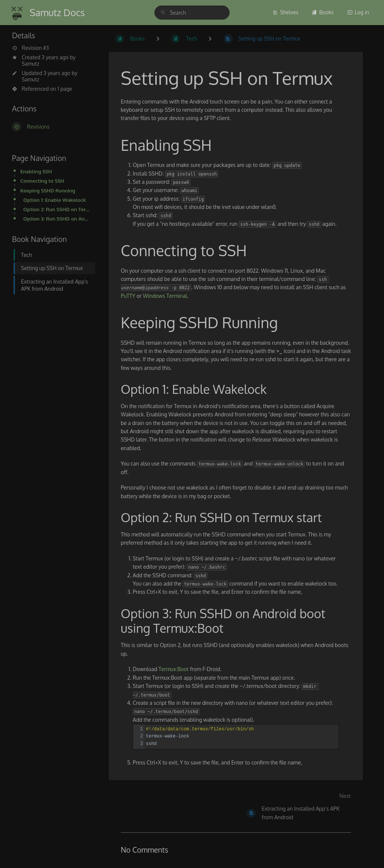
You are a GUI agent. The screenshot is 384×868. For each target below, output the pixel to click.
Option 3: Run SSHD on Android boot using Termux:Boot (57, 219)
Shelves (286, 12)
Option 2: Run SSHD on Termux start (57, 209)
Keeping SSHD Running (48, 190)
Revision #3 (30, 48)
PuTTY (128, 296)
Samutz (31, 64)
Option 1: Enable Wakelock (55, 200)
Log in (358, 12)
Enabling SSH (36, 171)
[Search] (164, 13)
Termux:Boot (174, 669)
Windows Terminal (165, 296)
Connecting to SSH (42, 181)
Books (323, 12)
